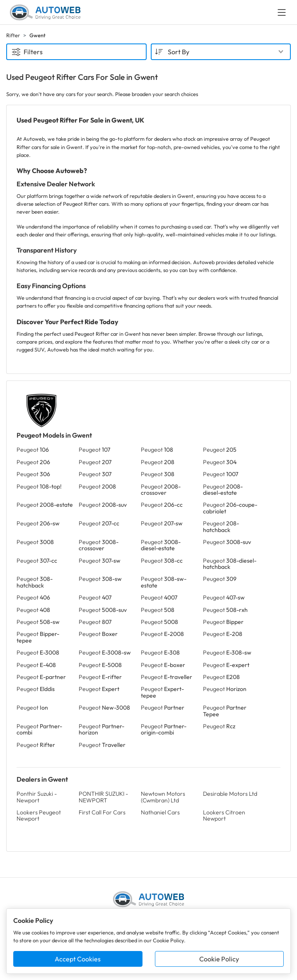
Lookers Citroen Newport (224, 815)
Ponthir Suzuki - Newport (37, 797)
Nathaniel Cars (160, 812)
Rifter (13, 35)
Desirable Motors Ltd (230, 794)
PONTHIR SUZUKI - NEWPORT (103, 797)
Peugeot (33, 450)
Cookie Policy (219, 959)
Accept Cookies (78, 959)
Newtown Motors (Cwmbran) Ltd (163, 797)
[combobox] (221, 52)
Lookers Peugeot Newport (39, 815)
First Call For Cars (102, 812)
